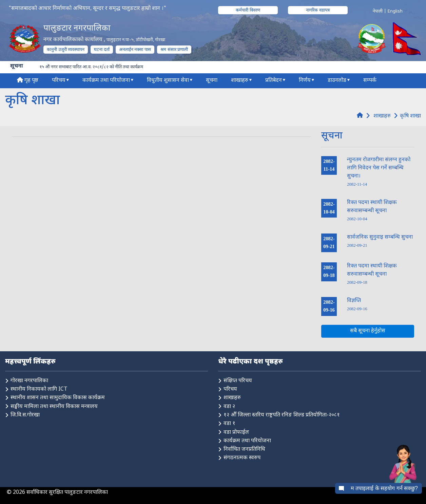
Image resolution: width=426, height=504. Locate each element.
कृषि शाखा (410, 116)
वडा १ (229, 424)
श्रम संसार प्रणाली (174, 49)
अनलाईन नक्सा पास (135, 49)
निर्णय (305, 81)
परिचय (59, 81)
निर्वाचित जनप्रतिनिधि (244, 450)
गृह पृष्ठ (28, 81)
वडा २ (229, 407)
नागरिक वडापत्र (318, 10)
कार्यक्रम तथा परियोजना (106, 81)
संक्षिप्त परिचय (238, 381)
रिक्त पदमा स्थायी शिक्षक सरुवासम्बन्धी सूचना (372, 211)
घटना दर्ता (102, 49)
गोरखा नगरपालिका (29, 381)
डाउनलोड (337, 81)
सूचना (212, 81)
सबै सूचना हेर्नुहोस (368, 331)
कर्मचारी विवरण (248, 10)
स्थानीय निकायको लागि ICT (39, 389)
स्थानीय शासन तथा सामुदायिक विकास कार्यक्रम (58, 398)
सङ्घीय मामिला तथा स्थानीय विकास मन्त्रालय (54, 407)
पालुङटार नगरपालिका (77, 29)
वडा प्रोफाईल (236, 433)
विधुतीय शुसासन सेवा (168, 81)
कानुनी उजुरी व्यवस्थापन (66, 49)
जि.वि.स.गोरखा (25, 415)
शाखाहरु (240, 81)
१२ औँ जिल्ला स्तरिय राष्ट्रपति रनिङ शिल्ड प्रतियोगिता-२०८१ (282, 415)
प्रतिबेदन (274, 81)
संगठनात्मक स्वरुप (242, 458)
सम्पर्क (370, 81)
